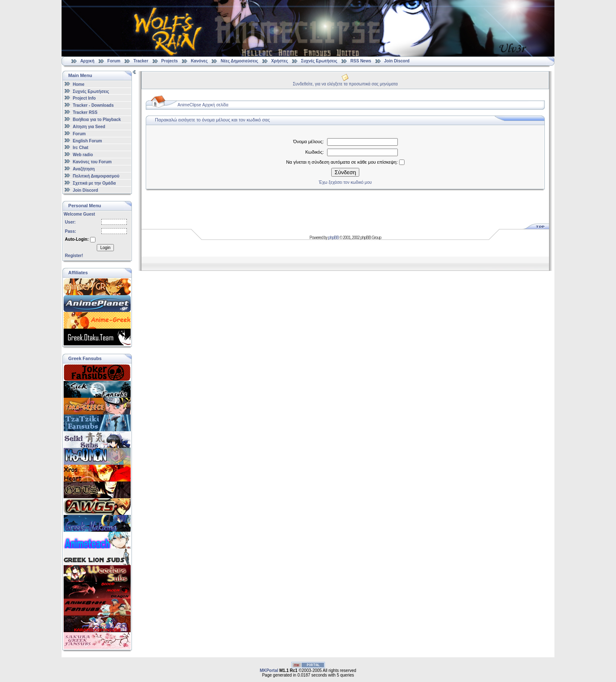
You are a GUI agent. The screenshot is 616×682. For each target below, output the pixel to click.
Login (105, 248)
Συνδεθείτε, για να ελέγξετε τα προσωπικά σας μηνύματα (345, 84)
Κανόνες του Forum (92, 162)
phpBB (334, 238)
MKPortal (269, 670)
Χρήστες (279, 61)
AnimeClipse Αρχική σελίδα (203, 105)
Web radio (83, 155)
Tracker (141, 61)
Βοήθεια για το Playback (97, 120)
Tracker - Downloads (93, 105)
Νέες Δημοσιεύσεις (239, 61)
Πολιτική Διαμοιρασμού (96, 176)
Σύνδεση (345, 172)
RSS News (361, 61)
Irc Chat (81, 148)
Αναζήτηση (84, 169)
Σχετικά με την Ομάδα (94, 183)
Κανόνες (199, 61)
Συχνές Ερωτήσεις (320, 61)
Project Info (84, 98)
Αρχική (88, 61)
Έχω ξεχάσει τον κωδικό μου (345, 182)
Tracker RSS (85, 112)
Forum (114, 61)
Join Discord (397, 61)
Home (79, 84)
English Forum (88, 140)
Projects (169, 61)
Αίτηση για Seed (89, 127)
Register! (74, 256)
